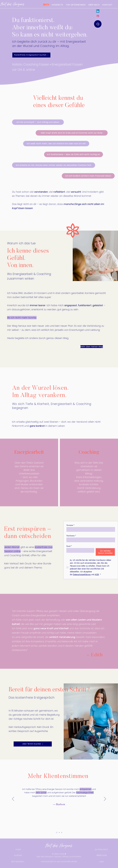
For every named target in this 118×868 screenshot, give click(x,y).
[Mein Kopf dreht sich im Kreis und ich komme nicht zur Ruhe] (72, 133)
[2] (59, 833)
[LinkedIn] (98, 11)
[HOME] (18, 849)
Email (69, 546)
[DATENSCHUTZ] (102, 849)
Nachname (71, 536)
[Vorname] (90, 529)
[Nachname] (90, 540)
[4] (57, 833)
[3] (62, 833)
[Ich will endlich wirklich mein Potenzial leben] (88, 176)
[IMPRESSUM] (102, 855)
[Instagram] (98, 16)
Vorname (70, 525)
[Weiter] (105, 799)
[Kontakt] (98, 24)
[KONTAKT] (18, 855)
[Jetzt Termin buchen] (33, 744)
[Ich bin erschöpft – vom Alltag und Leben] (38, 122)
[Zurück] (13, 799)
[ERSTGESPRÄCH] (18, 862)
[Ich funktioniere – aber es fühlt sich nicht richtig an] (74, 154)
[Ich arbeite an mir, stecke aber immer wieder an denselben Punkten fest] (54, 165)
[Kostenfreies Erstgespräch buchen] (31, 55)
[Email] (80, 550)
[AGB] (102, 862)
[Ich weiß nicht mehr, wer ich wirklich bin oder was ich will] (56, 144)
